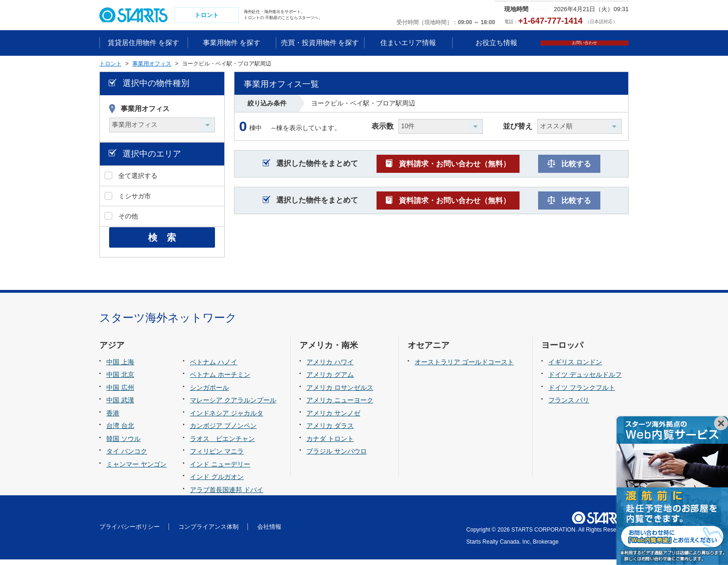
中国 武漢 (120, 406)
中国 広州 (120, 393)
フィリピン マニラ (217, 457)
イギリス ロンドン (575, 368)
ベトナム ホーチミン (220, 380)
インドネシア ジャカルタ (227, 419)
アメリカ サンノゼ (333, 419)
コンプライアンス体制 (208, 532)
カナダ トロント (330, 444)
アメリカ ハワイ (330, 368)
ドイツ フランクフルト (582, 393)
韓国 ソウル (123, 444)
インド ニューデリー (220, 470)
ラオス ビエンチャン (222, 444)
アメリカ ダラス (330, 431)
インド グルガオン (217, 483)
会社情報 (269, 532)
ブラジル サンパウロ (337, 457)
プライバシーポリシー (130, 532)
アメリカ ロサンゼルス (340, 393)
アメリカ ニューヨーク (340, 406)
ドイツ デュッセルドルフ (585, 380)
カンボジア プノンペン (223, 431)
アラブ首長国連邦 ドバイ (227, 495)
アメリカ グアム (330, 380)
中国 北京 (120, 380)
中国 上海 (120, 368)
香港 (113, 419)
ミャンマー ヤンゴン (136, 470)
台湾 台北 (120, 431)
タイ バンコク (127, 457)
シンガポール (209, 393)
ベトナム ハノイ (214, 368)
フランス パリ (569, 406)
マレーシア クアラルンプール (233, 406)
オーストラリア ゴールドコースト (464, 368)
